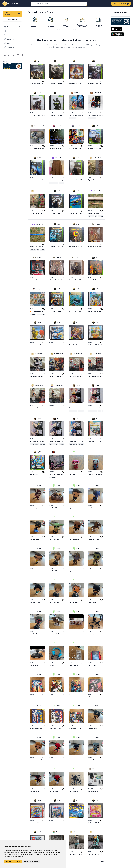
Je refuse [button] (18, 861)
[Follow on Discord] (18, 55)
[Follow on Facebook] (9, 55)
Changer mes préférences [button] (31, 861)
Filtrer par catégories (38, 54)
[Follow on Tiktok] (22, 55)
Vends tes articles (121, 4)
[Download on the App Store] (117, 29)
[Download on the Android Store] (118, 34)
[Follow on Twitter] (14, 55)
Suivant (103, 862)
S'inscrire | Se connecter (101, 4)
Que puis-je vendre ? (12, 20)
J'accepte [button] (9, 861)
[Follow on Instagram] (5, 55)
